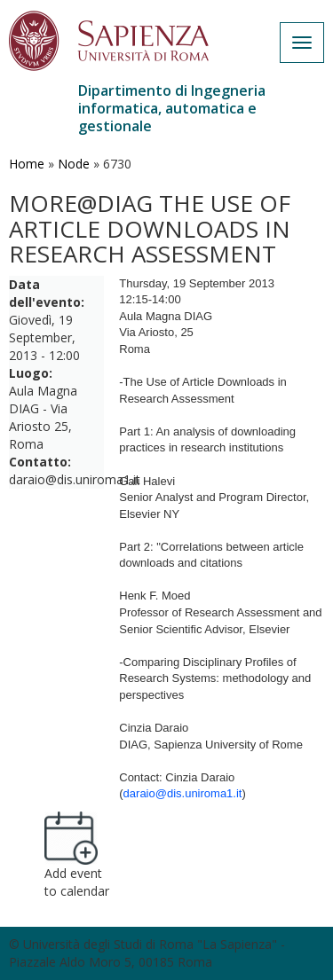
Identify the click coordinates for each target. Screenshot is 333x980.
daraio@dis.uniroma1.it (183, 793)
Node (74, 164)
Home (27, 164)
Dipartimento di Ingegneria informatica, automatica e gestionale (172, 108)
